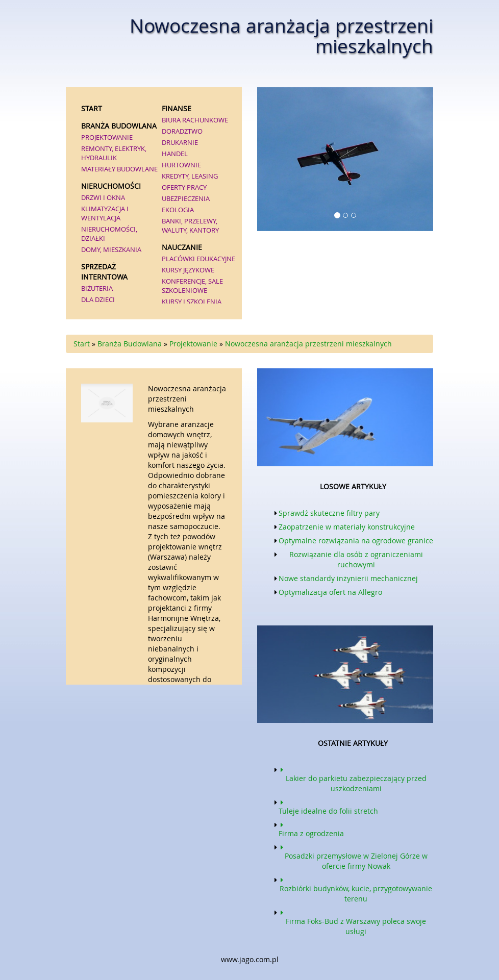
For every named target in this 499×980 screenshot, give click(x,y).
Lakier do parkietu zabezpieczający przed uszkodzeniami (353, 778)
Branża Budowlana (130, 344)
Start (82, 344)
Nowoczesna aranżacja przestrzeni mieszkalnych (308, 344)
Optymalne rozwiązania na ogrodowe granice (356, 541)
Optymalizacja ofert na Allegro (330, 592)
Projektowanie (193, 344)
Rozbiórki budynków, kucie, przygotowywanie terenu (355, 889)
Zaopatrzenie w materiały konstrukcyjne (347, 527)
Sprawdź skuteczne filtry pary (329, 513)
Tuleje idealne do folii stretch (328, 806)
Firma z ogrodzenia (311, 828)
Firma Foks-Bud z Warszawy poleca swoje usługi (352, 921)
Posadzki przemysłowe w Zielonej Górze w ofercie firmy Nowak (353, 856)
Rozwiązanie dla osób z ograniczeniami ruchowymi (356, 559)
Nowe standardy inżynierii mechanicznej (348, 578)
